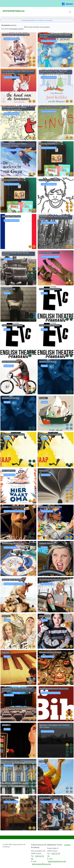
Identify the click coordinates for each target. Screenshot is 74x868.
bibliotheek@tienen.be (57, 861)
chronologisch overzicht (16, 29)
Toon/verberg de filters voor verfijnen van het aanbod (37, 20)
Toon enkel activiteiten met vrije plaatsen (37, 27)
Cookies (67, 845)
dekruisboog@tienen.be (41, 864)
